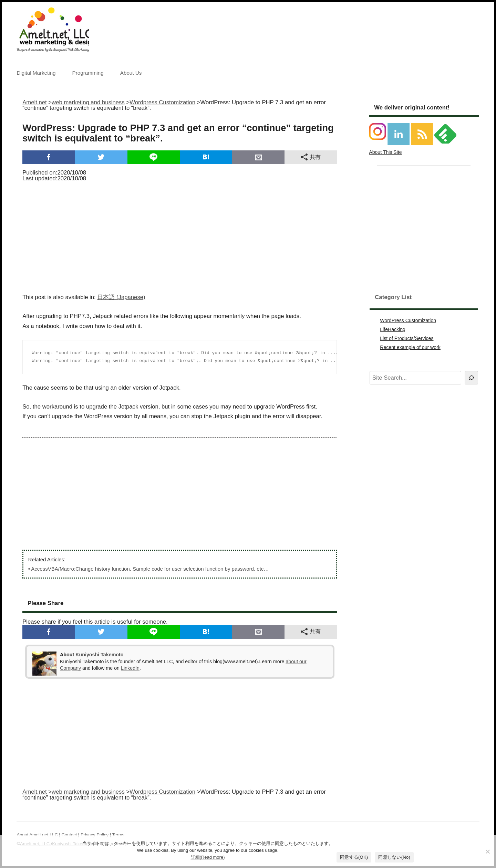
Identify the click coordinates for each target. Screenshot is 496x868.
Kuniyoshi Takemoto (99, 655)
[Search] (471, 378)
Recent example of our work (410, 347)
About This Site (385, 152)
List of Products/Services (407, 338)
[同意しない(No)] (487, 851)
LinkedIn (130, 668)
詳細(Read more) (208, 857)
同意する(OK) (354, 857)
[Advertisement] (180, 235)
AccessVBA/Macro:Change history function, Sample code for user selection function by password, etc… (150, 569)
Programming (88, 73)
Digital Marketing (36, 73)
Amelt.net (35, 102)
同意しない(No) (394, 857)
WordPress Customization (408, 320)
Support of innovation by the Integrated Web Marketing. (53, 50)
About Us (131, 73)
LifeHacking (393, 329)
